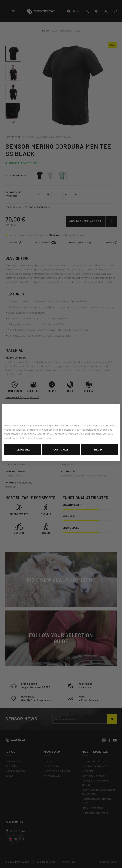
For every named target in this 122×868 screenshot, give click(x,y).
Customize (61, 449)
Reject (100, 449)
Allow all (23, 449)
